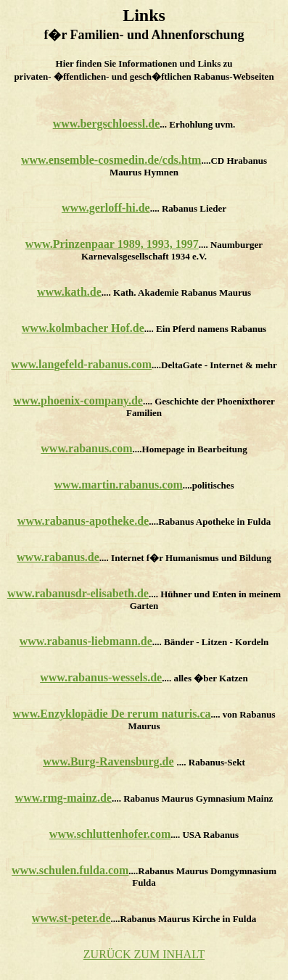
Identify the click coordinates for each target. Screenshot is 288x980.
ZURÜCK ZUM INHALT (144, 954)
